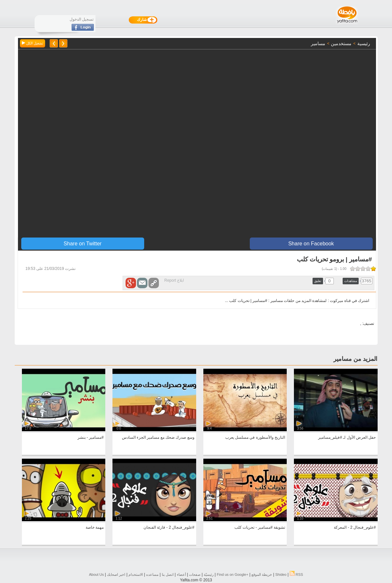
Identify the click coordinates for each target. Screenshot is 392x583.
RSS (296, 574)
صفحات (195, 574)
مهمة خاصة (95, 527)
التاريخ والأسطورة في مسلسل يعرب (255, 437)
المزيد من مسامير (355, 359)
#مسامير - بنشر (91, 437)
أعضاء (181, 574)
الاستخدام (136, 574)
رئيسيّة (209, 574)
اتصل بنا (168, 574)
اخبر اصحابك (116, 574)
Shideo (281, 574)
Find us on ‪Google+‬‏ (232, 574)
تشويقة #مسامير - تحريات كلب (260, 527)
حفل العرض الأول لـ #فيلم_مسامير (347, 437)
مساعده (152, 574)
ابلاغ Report (174, 280)
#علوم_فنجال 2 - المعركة (355, 527)
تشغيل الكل (33, 43)
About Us (96, 574)
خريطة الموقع (262, 574)
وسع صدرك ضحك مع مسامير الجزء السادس (158, 437)
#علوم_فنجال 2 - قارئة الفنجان (169, 527)
